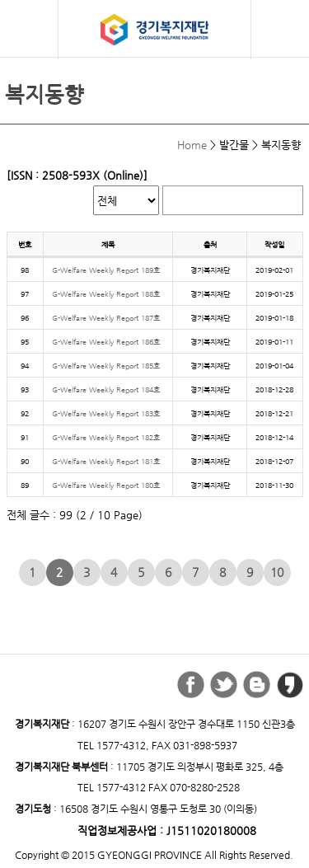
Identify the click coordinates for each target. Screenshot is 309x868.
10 (277, 572)
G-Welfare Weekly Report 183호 (106, 413)
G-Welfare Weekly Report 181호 (106, 461)
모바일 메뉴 (29, 28)
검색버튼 (282, 30)
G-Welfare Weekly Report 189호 (106, 270)
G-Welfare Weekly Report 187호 (106, 318)
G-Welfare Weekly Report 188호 (106, 294)
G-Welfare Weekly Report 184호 (106, 389)
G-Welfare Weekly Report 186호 (106, 342)
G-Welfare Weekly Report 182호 (106, 437)
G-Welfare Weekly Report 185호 (106, 366)
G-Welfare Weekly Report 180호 (106, 485)
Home (192, 145)
